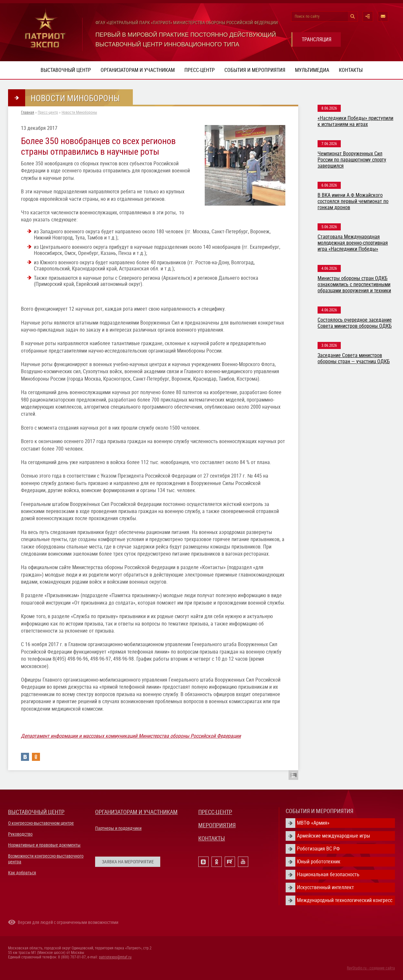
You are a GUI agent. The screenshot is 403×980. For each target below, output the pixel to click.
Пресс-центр (200, 70)
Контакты (351, 70)
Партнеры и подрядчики (118, 828)
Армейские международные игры (334, 836)
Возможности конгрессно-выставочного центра (46, 859)
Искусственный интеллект (325, 887)
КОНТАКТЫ (212, 838)
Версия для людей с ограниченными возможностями (68, 922)
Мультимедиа (312, 70)
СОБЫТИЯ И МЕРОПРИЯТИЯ (319, 811)
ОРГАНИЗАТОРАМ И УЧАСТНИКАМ (136, 812)
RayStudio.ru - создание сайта (371, 968)
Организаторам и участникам (138, 70)
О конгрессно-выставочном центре (41, 823)
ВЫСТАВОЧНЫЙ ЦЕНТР (36, 812)
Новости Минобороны (79, 112)
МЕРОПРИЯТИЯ (217, 825)
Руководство (20, 834)
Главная (28, 112)
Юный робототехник (319, 862)
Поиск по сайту (307, 16)
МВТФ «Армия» (313, 823)
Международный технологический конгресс (345, 900)
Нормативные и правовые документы (44, 845)
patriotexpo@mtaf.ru (115, 957)
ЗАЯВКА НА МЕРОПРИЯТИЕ (128, 862)
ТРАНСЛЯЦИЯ (317, 39)
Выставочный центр (66, 70)
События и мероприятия (255, 70)
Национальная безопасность (328, 874)
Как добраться (22, 873)
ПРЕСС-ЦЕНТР (215, 812)
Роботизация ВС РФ (318, 849)
